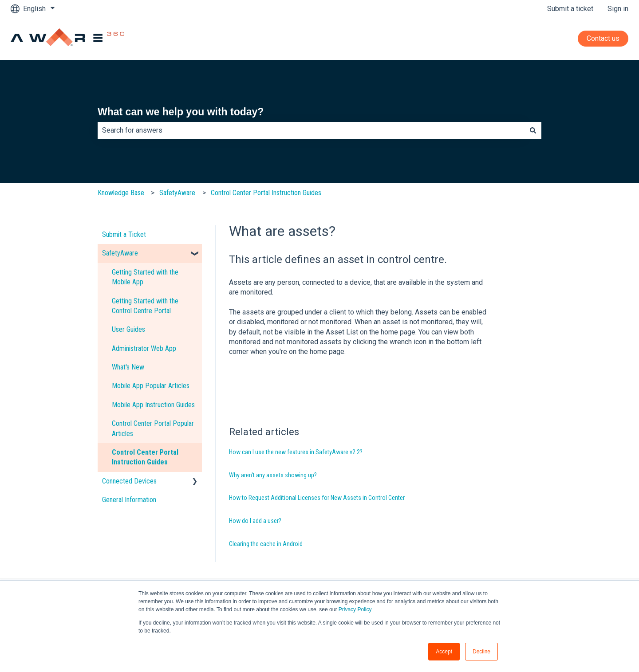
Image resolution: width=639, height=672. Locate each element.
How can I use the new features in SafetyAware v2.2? (296, 452)
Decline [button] (481, 652)
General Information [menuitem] (129, 500)
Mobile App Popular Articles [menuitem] (151, 386)
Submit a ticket (570, 9)
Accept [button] (444, 652)
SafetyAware (177, 193)
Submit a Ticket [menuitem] (124, 234)
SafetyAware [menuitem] (120, 253)
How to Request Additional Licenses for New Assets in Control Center (317, 498)
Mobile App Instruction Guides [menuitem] (153, 405)
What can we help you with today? (181, 112)
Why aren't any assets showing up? (273, 475)
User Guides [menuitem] (128, 329)
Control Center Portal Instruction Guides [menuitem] (145, 457)
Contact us (603, 38)
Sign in (618, 9)
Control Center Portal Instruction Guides (266, 193)
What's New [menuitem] (128, 367)
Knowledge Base (121, 193)
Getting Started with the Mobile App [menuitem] (145, 277)
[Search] (533, 130)
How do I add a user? (255, 521)
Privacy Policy (355, 609)
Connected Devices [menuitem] (129, 481)
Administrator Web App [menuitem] (144, 348)
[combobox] (311, 130)
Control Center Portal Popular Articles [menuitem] (153, 428)
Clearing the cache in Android (266, 544)
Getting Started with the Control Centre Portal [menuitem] (145, 306)
